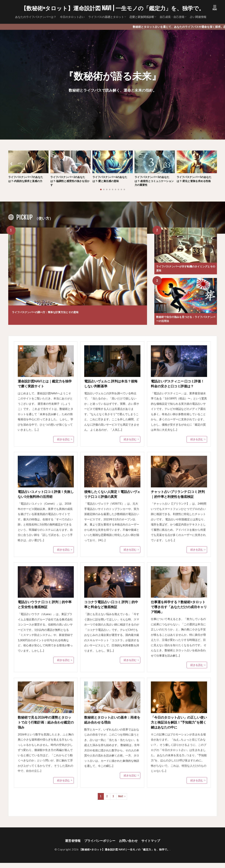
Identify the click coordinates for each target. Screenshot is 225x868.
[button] (12, 164)
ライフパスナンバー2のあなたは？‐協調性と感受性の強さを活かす (70, 181)
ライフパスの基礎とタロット (106, 17)
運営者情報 (71, 846)
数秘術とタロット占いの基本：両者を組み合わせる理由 (112, 724)
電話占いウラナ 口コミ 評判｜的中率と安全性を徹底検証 (44, 608)
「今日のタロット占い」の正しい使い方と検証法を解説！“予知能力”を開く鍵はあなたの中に (178, 727)
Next (121, 801)
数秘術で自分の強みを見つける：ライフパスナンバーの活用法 (185, 320)
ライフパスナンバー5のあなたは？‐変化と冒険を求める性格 (195, 179)
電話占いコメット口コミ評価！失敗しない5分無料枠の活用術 (45, 497)
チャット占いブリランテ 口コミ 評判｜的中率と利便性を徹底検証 (178, 497)
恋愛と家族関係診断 (142, 17)
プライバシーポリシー (99, 846)
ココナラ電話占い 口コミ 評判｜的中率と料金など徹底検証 (111, 608)
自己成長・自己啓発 (172, 17)
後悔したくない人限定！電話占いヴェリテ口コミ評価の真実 (112, 497)
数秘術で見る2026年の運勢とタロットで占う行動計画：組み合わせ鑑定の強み (46, 727)
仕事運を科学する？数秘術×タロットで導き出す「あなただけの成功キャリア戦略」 (178, 610)
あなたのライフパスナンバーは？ (36, 17)
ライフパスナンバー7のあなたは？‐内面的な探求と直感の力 (27, 179)
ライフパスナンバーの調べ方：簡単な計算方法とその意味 (59, 312)
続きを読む (64, 441)
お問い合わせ (129, 846)
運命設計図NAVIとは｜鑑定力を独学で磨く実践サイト (46, 386)
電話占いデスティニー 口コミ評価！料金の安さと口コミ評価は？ (178, 386)
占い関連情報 (198, 17)
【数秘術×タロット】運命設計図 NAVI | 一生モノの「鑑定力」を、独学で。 (113, 8)
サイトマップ (153, 846)
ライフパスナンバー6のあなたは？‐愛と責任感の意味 (111, 179)
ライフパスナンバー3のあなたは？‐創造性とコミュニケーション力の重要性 (154, 181)
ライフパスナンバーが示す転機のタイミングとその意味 (185, 269)
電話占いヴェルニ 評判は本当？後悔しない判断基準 (112, 386)
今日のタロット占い (72, 17)
